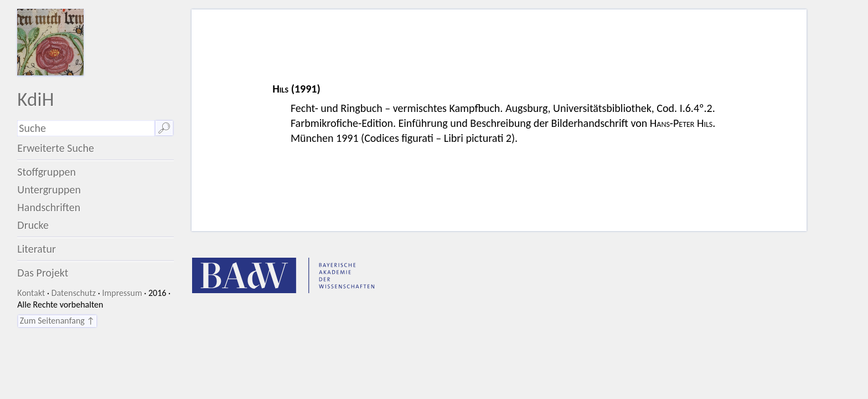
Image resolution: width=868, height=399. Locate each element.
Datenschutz (74, 293)
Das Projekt (43, 273)
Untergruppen (49, 190)
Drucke (33, 225)
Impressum (122, 293)
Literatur (37, 249)
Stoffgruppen (46, 172)
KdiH (35, 99)
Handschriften (49, 207)
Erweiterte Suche (56, 148)
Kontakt (31, 293)
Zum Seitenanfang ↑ (57, 321)
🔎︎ (164, 128)
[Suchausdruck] (86, 128)
